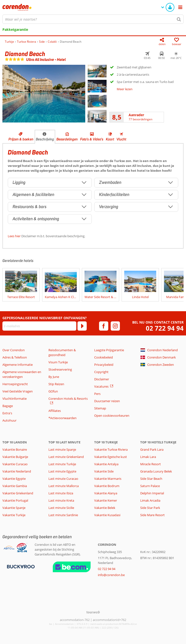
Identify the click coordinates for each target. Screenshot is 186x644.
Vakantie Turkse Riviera (111, 449)
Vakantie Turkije (14, 515)
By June (54, 377)
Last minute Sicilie (61, 508)
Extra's (7, 413)
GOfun (53, 391)
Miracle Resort (151, 464)
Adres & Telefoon (15, 357)
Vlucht (121, 139)
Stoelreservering (60, 369)
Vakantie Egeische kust (111, 457)
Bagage (8, 406)
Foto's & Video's (92, 139)
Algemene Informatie (18, 365)
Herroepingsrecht (15, 384)
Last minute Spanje (62, 449)
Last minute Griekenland (66, 457)
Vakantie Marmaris (108, 479)
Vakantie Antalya (106, 464)
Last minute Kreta (61, 500)
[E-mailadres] (39, 326)
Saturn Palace (150, 486)
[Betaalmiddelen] (20, 566)
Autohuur (9, 420)
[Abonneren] (82, 326)
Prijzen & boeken (21, 139)
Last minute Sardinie (63, 515)
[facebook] (104, 326)
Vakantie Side (104, 471)
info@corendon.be (111, 575)
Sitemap (100, 408)
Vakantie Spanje (14, 508)
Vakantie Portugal (15, 500)
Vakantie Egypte (14, 479)
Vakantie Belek (105, 508)
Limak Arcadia (150, 500)
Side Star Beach (151, 479)
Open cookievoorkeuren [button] (112, 416)
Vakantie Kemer (106, 500)
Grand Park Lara (152, 449)
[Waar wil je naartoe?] (93, 19)
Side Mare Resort (152, 515)
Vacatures (101, 386)
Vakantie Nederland (17, 471)
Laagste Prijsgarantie (109, 350)
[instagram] (115, 326)
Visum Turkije (58, 362)
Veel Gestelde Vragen (18, 391)
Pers (97, 394)
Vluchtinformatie (15, 399)
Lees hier (14, 236)
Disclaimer (102, 379)
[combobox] (93, 19)
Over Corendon (14, 350)
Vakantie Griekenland (18, 493)
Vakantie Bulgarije (15, 457)
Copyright (101, 372)
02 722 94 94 (165, 328)
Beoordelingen (67, 139)
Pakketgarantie (15, 29)
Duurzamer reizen (107, 401)
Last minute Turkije (62, 464)
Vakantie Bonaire (15, 449)
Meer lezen (125, 89)
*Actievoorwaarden (62, 418)
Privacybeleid (104, 365)
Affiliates (55, 411)
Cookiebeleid (104, 357)
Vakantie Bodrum (107, 486)
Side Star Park (150, 508)
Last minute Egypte (62, 471)
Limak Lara (148, 457)
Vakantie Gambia (15, 486)
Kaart (110, 139)
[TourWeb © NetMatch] (93, 612)
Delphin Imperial (152, 493)
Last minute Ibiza (61, 493)
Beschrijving (45, 139)
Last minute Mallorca (64, 486)
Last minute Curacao (63, 479)
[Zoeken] (179, 19)
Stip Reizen (56, 384)
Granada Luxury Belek (156, 471)
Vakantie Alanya (106, 493)
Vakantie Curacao (15, 464)
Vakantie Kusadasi (107, 515)
